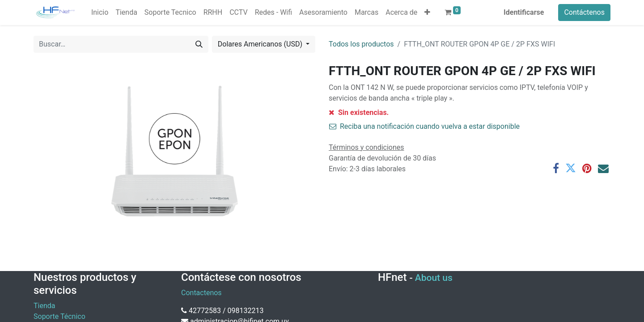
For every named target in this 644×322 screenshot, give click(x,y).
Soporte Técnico (59, 316)
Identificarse (524, 12)
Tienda (44, 306)
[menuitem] (100, 13)
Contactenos (201, 293)
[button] (427, 13)
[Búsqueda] (199, 44)
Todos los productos (361, 44)
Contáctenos (584, 12)
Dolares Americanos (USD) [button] (261, 44)
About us (434, 278)
